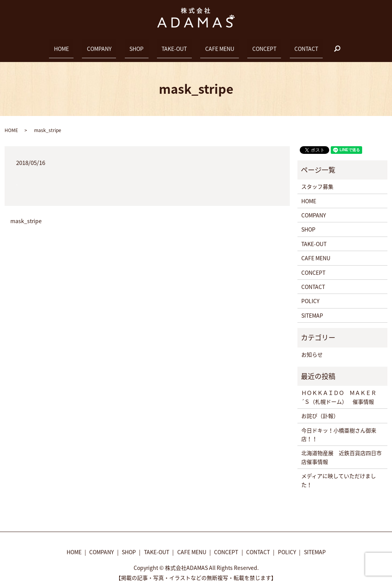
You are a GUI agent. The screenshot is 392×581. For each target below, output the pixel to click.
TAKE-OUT (174, 45)
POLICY (310, 294)
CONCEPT (245, 45)
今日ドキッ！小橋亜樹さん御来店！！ (339, 428)
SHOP (146, 45)
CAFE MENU (210, 45)
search (304, 46)
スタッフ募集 (317, 180)
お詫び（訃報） (320, 409)
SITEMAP (312, 308)
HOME (90, 45)
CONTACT (278, 45)
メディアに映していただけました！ (339, 473)
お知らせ (312, 348)
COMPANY (118, 45)
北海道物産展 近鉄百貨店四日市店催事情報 (341, 450)
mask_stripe (26, 215)
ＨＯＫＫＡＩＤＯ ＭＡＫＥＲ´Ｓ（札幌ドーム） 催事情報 (339, 390)
